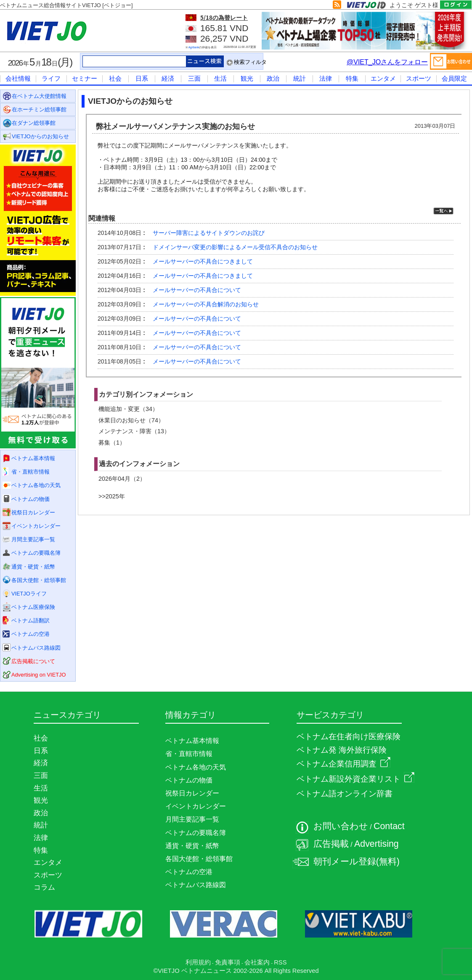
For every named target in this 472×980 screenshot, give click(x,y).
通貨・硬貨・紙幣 (33, 567)
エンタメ (383, 78)
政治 (273, 78)
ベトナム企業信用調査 (343, 764)
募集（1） (112, 443)
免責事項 (228, 962)
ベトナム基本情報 (33, 458)
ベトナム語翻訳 (30, 620)
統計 (300, 78)
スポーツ (419, 78)
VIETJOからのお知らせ (40, 136)
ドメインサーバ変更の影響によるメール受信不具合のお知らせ (235, 247)
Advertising (377, 844)
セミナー (85, 78)
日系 (142, 78)
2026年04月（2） (122, 479)
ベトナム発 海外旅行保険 (342, 750)
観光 (247, 78)
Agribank (194, 47)
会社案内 (257, 962)
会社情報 (18, 78)
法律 (326, 78)
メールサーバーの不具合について (197, 290)
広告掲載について (33, 661)
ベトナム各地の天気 (36, 485)
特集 (352, 78)
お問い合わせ (341, 826)
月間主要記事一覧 (33, 539)
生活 (220, 78)
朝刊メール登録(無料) (357, 861)
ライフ (51, 78)
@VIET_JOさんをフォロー (387, 62)
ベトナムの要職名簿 (36, 553)
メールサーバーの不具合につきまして (203, 261)
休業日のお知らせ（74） (131, 420)
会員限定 (454, 78)
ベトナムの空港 (30, 634)
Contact (389, 826)
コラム (44, 887)
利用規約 (198, 962)
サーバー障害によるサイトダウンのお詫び (209, 233)
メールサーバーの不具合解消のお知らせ (206, 304)
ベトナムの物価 (30, 499)
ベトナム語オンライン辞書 (345, 794)
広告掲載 (331, 844)
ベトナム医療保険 (33, 607)
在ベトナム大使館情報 (39, 96)
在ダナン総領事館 (34, 123)
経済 (168, 78)
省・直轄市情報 (30, 472)
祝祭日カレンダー (33, 512)
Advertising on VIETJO (38, 675)
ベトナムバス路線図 (36, 648)
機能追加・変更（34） (128, 409)
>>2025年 (112, 496)
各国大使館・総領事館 (39, 580)
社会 (115, 78)
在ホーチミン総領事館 (39, 109)
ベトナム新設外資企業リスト (355, 779)
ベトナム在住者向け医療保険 (349, 736)
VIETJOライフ (29, 594)
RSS (280, 962)
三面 (194, 78)
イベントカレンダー (36, 526)
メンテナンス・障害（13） (134, 431)
